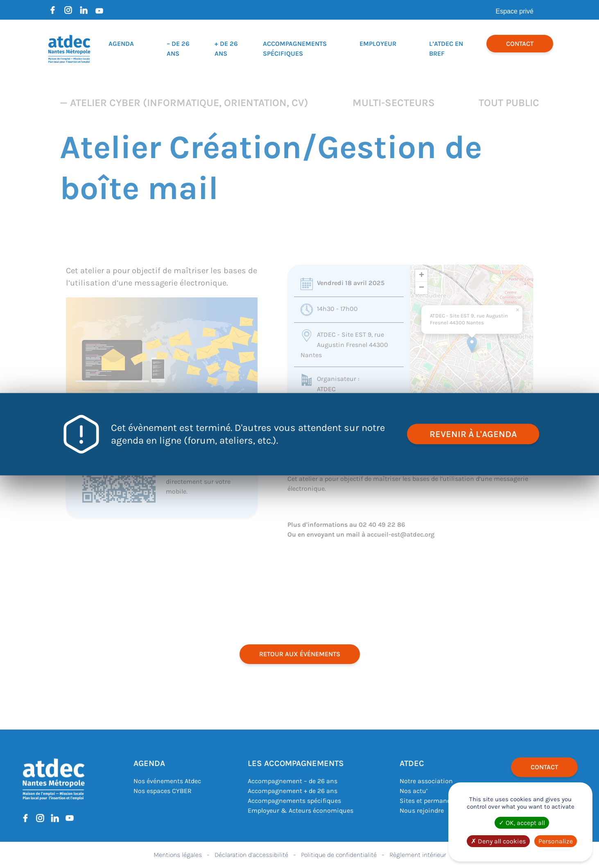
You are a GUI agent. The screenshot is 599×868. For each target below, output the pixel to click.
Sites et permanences (432, 801)
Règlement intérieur (418, 855)
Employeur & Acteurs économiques (301, 810)
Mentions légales (178, 855)
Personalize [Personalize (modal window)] (556, 841)
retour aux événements (300, 654)
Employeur (378, 44)
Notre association (426, 781)
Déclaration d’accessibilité (251, 855)
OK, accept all (522, 823)
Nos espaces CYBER (163, 791)
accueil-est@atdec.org (401, 534)
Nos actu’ (414, 791)
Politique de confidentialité (339, 855)
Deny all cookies (498, 841)
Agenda (121, 44)
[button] (472, 345)
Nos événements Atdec (167, 781)
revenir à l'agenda (473, 434)
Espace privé (515, 11)
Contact (520, 44)
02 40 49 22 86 (382, 525)
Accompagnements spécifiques (294, 801)
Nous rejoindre (422, 810)
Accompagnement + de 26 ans (293, 791)
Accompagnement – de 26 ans (293, 781)
